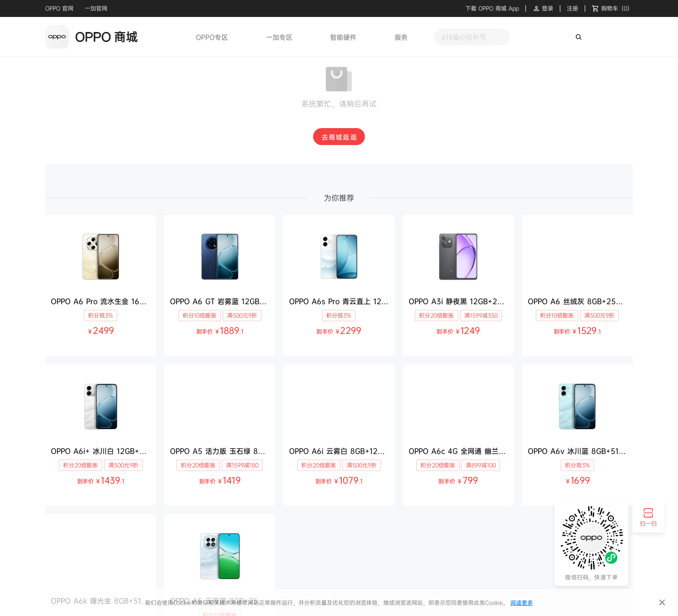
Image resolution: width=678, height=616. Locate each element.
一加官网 (96, 8)
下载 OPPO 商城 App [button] (492, 8)
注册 (573, 8)
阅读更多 (522, 603)
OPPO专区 (212, 37)
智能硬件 (343, 37)
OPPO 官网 (59, 8)
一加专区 (279, 37)
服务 (401, 37)
